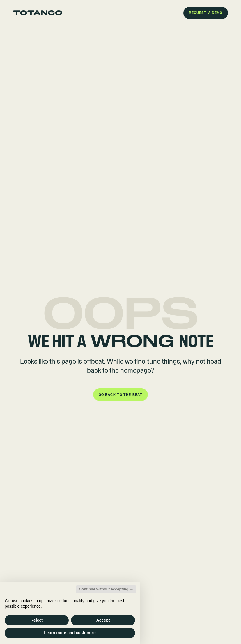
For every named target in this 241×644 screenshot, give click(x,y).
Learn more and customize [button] (70, 633)
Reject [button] (37, 620)
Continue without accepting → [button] (106, 589)
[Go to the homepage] (38, 13)
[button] (206, 13)
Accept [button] (103, 620)
